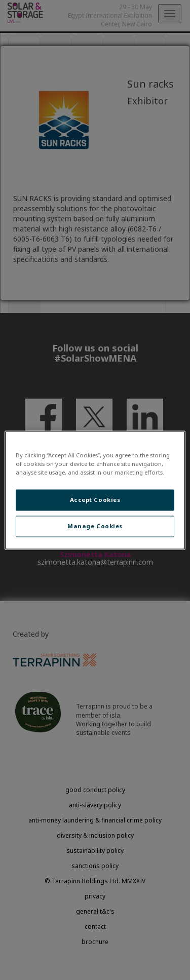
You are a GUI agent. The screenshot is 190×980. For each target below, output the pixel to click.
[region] (95, 490)
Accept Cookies (95, 500)
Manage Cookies (95, 526)
